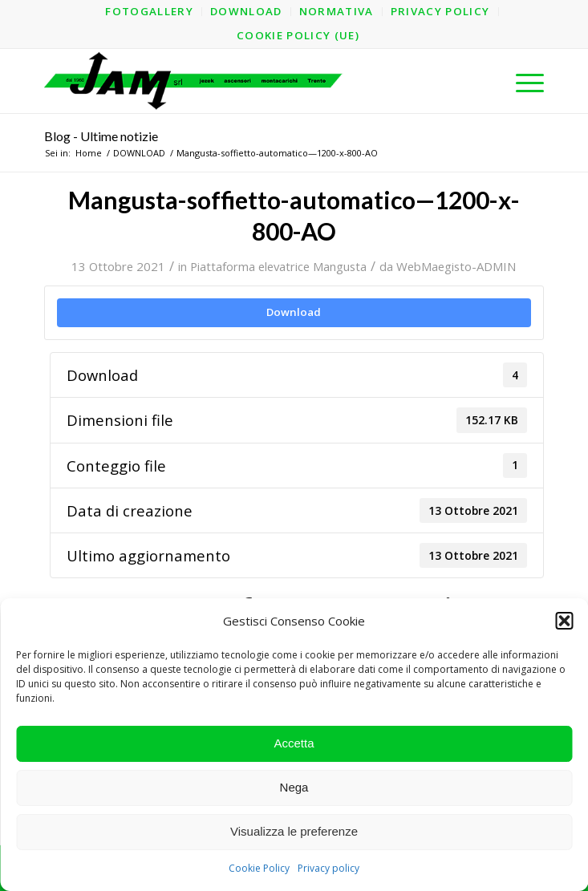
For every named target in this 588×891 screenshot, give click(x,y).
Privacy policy (328, 868)
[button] (564, 621)
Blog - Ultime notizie (101, 136)
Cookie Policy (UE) (298, 35)
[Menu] (522, 81)
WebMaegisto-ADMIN (456, 266)
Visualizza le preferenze (294, 831)
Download (294, 312)
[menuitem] (150, 12)
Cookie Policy (259, 868)
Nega (294, 787)
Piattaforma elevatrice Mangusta (278, 266)
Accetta (294, 743)
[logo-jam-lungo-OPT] (244, 81)
